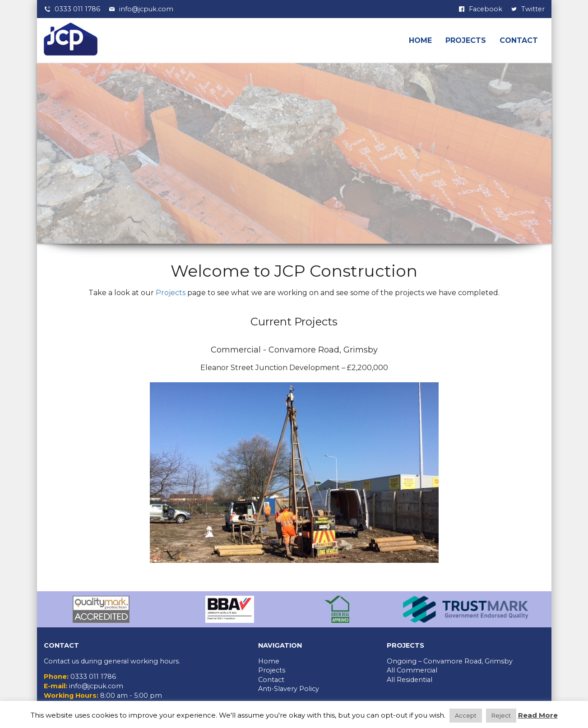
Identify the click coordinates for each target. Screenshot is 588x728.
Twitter (533, 9)
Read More (538, 715)
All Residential (410, 680)
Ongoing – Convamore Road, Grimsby (450, 661)
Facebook (486, 9)
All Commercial (412, 670)
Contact (519, 40)
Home (420, 40)
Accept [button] (466, 715)
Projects (466, 40)
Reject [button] (501, 715)
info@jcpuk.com (146, 9)
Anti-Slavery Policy (289, 689)
